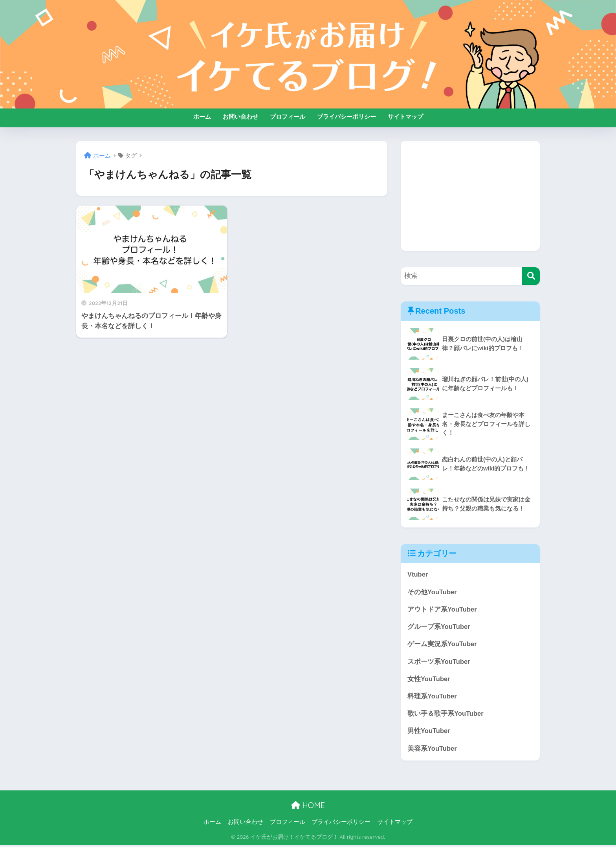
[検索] (531, 276)
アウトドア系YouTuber (442, 610)
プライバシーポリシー (346, 117)
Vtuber (418, 574)
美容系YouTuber (432, 751)
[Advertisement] (470, 196)
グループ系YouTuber (439, 627)
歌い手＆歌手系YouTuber (446, 715)
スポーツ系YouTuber (439, 662)
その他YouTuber (432, 592)
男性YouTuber (429, 733)
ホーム (202, 117)
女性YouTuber (429, 680)
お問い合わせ (240, 117)
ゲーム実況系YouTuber (442, 645)
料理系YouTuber (432, 697)
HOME (308, 807)
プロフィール (288, 117)
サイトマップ (405, 117)
